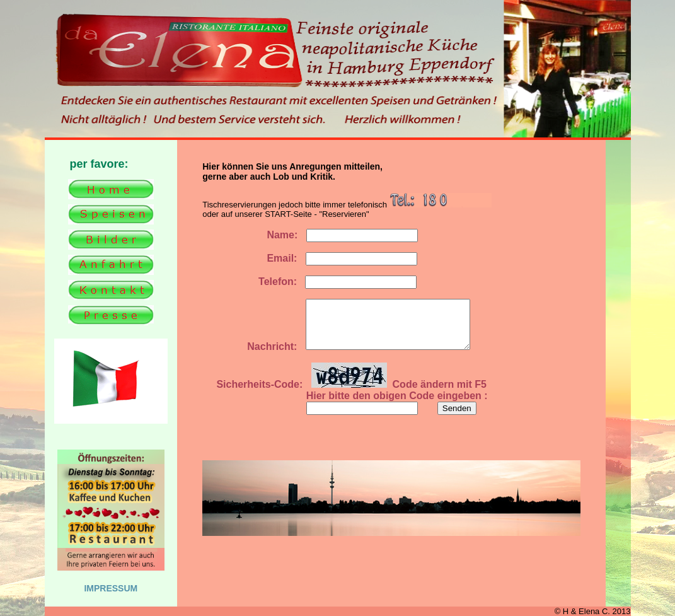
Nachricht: (250, 356)
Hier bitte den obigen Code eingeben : (345, 405)
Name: (254, 235)
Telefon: (250, 282)
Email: (254, 258)
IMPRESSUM (111, 588)
